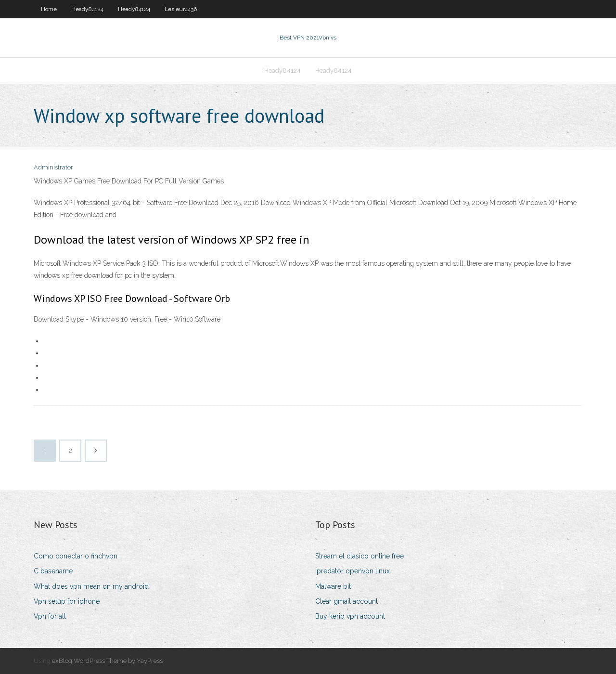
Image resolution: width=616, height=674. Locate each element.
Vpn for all (50, 616)
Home (49, 9)
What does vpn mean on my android (91, 586)
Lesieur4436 (181, 9)
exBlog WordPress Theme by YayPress (107, 661)
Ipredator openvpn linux (353, 571)
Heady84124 (87, 9)
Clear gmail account (346, 601)
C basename (53, 571)
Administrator (53, 167)
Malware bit (333, 586)
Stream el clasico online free (359, 556)
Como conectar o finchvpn (76, 556)
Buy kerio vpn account (350, 616)
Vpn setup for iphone (67, 601)
